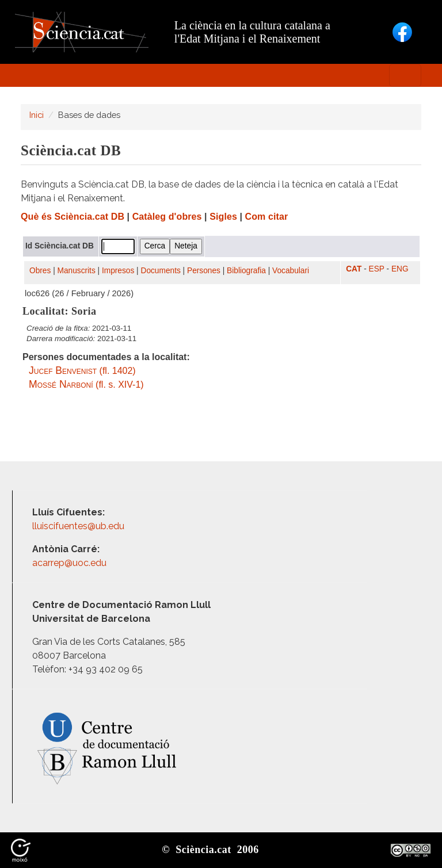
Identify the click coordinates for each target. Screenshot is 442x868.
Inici (37, 115)
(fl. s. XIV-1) (86, 385)
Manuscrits (77, 271)
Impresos (118, 271)
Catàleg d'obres (167, 217)
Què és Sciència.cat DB (73, 217)
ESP (377, 269)
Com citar (267, 217)
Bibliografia (246, 271)
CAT (354, 269)
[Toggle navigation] (405, 75)
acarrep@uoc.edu (69, 563)
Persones (204, 271)
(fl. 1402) (82, 371)
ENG (400, 269)
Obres (40, 271)
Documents (161, 271)
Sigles (223, 217)
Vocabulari (291, 271)
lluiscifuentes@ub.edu (79, 526)
